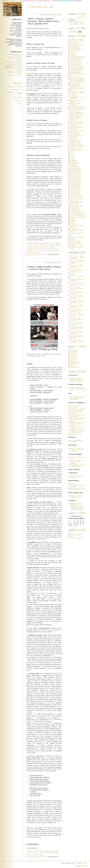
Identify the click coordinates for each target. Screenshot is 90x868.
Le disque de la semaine (77, 213)
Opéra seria (73, 90)
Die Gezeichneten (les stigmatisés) (76, 136)
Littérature (73, 55)
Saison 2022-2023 (75, 189)
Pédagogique (74, 160)
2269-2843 (84, 866)
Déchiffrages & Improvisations (74, 46)
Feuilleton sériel (17, 75)
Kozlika (76, 863)
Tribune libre (18, 101)
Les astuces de (16, 90)
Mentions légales (17, 98)
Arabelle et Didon (17, 64)
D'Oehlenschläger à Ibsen (78, 57)
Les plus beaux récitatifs (77, 82)
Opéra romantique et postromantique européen (77, 113)
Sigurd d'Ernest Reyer (76, 122)
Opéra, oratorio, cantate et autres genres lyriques (78, 409)
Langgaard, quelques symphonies (76, 477)
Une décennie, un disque (77, 41)
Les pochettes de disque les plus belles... (77, 266)
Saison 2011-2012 (75, 171)
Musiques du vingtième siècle (36, 251)
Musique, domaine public (15, 87)
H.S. (71, 236)
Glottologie (73, 162)
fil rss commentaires (76, 535)
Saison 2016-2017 (75, 179)
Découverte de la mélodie (77, 74)
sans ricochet (42, 254)
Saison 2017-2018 (75, 181)
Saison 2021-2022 (75, 187)
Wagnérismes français (76, 126)
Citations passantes (76, 63)
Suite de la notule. (32, 848)
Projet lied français (75, 71)
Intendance (73, 52)
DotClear (85, 863)
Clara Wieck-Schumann (77, 68)
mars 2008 (73, 366)
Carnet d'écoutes (75, 209)
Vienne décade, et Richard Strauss (75, 133)
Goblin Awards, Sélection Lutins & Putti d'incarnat (77, 80)
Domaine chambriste (76, 195)
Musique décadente (52, 249)
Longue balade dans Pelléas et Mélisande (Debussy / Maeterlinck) (77, 380)
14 (71, 523)
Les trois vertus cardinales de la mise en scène (15, 73)
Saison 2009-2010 (75, 168)
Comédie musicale (75, 143)
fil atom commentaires (76, 538)
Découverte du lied (75, 66)
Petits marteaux (75, 192)
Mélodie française (33, 853)
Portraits (41, 853)
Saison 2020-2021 (75, 186)
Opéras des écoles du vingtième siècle (76, 141)
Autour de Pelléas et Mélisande (76, 128)
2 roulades (31, 254)
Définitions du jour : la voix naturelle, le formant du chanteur (78, 424)
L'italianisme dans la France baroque (16, 55)
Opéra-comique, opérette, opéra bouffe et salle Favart (77, 419)
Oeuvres (72, 154)
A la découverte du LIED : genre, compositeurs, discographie (77, 398)
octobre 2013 (74, 353)
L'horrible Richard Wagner (78, 108)
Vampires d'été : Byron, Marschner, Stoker (77, 59)
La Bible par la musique (77, 44)
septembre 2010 (75, 363)
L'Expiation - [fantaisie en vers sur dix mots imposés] (77, 462)
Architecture (73, 221)
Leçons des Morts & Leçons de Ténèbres (16, 62)
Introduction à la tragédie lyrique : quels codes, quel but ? (78, 389)
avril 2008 (73, 364)
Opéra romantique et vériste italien (76, 110)
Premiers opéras (75, 84)
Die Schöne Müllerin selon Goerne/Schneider (78, 489)
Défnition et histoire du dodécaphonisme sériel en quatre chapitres (78, 431)
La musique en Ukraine (77, 39)
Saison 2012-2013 (75, 173)
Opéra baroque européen (77, 88)
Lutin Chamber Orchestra (77, 216)
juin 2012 (73, 358)
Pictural (72, 222)
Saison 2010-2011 (33, 245)
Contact (20, 104)
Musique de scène (75, 151)
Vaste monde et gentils (77, 238)
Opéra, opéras (74, 205)
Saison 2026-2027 (75, 50)
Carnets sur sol (42, 7)
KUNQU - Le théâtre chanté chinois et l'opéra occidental (77, 450)
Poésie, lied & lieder (52, 853)
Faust (72, 76)
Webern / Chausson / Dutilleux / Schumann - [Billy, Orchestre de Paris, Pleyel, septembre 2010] (44, 21)
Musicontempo (74, 208)
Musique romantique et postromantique (40, 248)
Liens (20, 106)
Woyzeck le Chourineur (15, 66)
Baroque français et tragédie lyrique (76, 86)
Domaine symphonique (41, 247)
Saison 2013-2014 (75, 175)
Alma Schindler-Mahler (77, 69)
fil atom (72, 536)
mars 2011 (73, 361)
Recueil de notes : (17, 83)
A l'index (72, 239)
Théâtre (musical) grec (77, 149)
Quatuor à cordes (75, 194)
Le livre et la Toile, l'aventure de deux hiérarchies (16, 59)
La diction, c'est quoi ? (76, 434)
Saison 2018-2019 (75, 183)
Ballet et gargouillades (76, 206)
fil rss (71, 533)
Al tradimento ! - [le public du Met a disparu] (77, 466)
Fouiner (71, 28)
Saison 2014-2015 (75, 176)
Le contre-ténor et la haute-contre (76, 407)
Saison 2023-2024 (75, 191)
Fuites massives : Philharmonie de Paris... (77, 315)
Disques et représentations (75, 166)
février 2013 (73, 355)
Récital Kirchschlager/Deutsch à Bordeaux (77, 485)
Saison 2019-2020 (75, 184)
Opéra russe (74, 138)
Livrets (72, 157)
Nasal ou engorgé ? (16, 67)
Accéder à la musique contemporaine (76, 497)
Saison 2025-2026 (75, 49)
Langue (72, 53)
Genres (72, 156)
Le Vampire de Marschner (78, 106)
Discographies (74, 164)
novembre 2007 (75, 367)
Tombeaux (73, 275)
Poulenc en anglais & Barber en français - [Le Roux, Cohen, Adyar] (44, 268)
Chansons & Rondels (76, 145)
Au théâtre (73, 224)
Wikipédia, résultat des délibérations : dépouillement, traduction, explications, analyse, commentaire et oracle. (78, 506)
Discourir (73, 219)
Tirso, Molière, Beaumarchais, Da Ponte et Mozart (77, 97)
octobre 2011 (74, 359)
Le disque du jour (75, 211)
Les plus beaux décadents (47, 245)
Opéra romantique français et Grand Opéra (77, 116)
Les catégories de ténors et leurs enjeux (77, 416)
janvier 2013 (74, 356)
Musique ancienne (75, 241)
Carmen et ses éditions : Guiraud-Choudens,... (77, 257)
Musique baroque (75, 242)
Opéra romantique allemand (75, 104)
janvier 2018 (74, 350)
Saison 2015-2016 (75, 178)
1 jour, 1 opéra (74, 42)
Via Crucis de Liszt (75, 77)
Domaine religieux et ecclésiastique (76, 202)
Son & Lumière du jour (77, 214)
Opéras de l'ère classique (77, 91)
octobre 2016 (74, 351)
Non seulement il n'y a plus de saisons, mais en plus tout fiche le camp (77, 23)
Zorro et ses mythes (76, 61)
